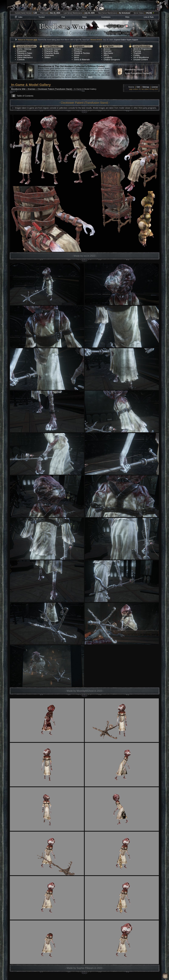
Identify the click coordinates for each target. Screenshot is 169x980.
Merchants (108, 53)
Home (20, 49)
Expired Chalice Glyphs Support (126, 40)
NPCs (106, 55)
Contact (42, 17)
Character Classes (53, 49)
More (90, 77)
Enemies (108, 51)
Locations (108, 57)
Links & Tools (149, 17)
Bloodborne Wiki (18, 89)
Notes (84, 17)
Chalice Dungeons (112, 60)
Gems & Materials (82, 60)
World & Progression (143, 49)
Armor (77, 55)
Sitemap (28, 49)
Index (20, 17)
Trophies (137, 53)
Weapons (78, 49)
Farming (137, 51)
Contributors (106, 17)
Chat (63, 17)
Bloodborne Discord (134, 69)
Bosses (107, 49)
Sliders (48, 57)
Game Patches (24, 55)
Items (77, 57)
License (155, 87)
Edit (138, 87)
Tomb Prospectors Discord (137, 73)
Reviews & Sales (25, 53)
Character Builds (52, 53)
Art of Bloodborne (141, 57)
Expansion (22, 51)
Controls (21, 60)
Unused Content (141, 60)
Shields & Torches (82, 53)
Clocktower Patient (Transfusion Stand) (55, 89)
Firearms (78, 51)
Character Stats (51, 51)
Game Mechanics (25, 57)
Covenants (49, 55)
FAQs (127, 17)
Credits (137, 55)
